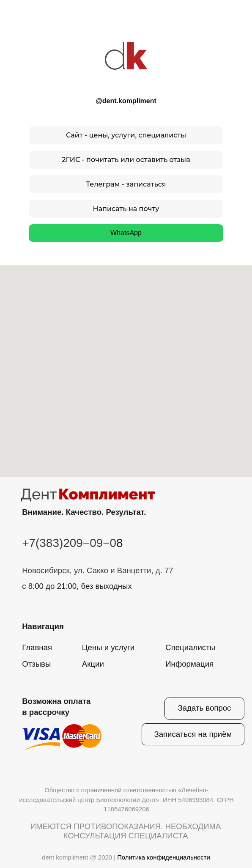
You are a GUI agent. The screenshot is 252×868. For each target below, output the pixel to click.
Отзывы (36, 664)
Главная (37, 647)
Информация (189, 664)
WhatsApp (126, 233)
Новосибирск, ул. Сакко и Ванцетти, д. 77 (98, 570)
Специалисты (190, 647)
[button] (193, 734)
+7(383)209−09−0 (69, 543)
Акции (93, 664)
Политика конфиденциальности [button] (164, 857)
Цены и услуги (108, 647)
